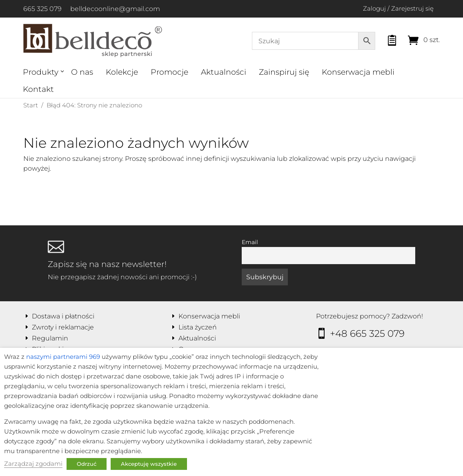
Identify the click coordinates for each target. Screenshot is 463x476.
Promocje (169, 72)
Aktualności (224, 72)
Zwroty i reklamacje (63, 327)
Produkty (41, 72)
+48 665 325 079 (367, 334)
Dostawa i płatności (63, 316)
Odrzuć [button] (87, 464)
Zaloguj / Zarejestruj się (398, 8)
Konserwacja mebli (358, 72)
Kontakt (38, 89)
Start (31, 105)
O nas (82, 72)
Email (250, 242)
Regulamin (50, 338)
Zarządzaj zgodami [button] (33, 464)
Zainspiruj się (284, 72)
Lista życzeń (198, 327)
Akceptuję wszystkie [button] (149, 464)
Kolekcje (122, 72)
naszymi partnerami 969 (63, 357)
